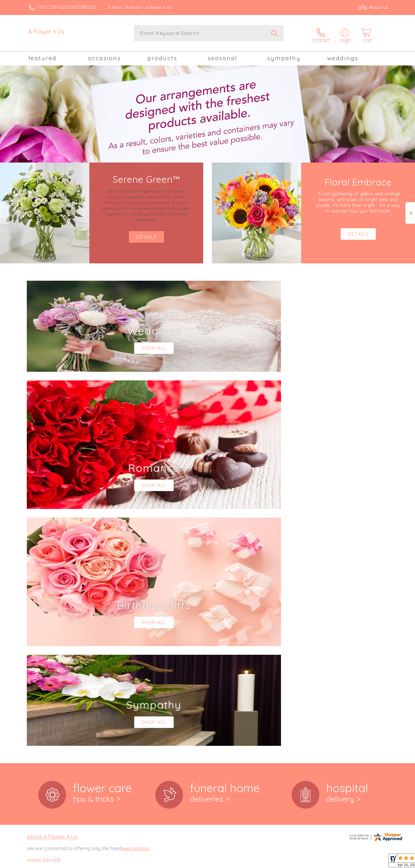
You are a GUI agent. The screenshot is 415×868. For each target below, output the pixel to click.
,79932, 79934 (53, 708)
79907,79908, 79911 (46, 685)
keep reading (136, 608)
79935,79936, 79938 (47, 714)
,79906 (60, 679)
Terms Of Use (262, 862)
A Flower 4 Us (46, 32)
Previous (5, 210)
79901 (33, 663)
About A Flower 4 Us (52, 597)
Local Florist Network (337, 862)
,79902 (46, 663)
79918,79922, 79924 (47, 696)
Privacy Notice (296, 862)
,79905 (46, 679)
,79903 (60, 663)
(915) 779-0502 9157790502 (67, 7)
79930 (33, 708)
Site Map (373, 862)
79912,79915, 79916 (46, 690)
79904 (33, 679)
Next (410, 210)
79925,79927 (40, 702)
